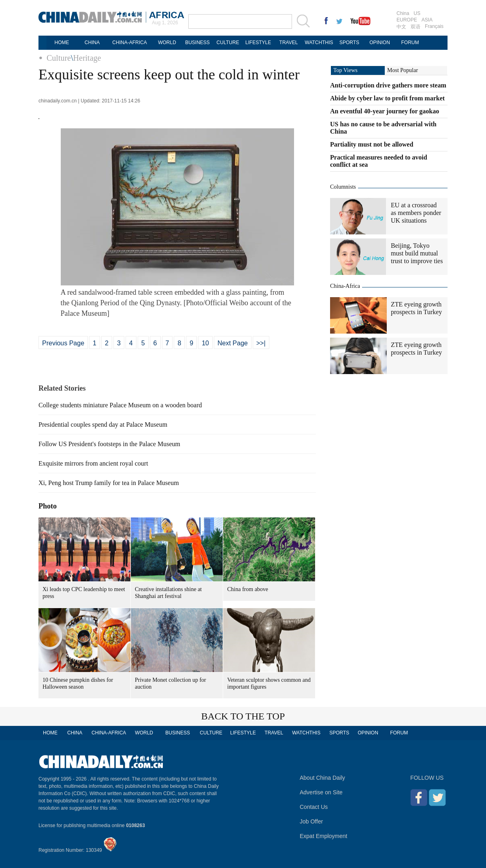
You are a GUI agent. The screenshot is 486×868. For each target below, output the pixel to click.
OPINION (380, 43)
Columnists (343, 187)
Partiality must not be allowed (372, 144)
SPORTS (349, 43)
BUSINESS (197, 43)
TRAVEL (289, 43)
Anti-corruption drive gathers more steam (388, 85)
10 (205, 343)
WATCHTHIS (319, 43)
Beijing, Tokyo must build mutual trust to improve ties (417, 253)
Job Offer (311, 821)
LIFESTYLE (258, 43)
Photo (48, 506)
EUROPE (407, 20)
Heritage (87, 58)
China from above (248, 589)
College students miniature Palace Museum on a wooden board (120, 405)
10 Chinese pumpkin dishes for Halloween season (78, 683)
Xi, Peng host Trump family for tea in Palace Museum (109, 483)
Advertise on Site (321, 792)
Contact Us (314, 807)
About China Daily (322, 778)
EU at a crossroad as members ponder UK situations (416, 213)
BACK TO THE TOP (243, 716)
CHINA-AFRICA (129, 43)
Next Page (233, 343)
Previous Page (63, 343)
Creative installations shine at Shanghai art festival (168, 593)
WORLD (167, 43)
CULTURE (228, 43)
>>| (261, 343)
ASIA (427, 20)
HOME (62, 43)
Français (434, 26)
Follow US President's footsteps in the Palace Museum (109, 444)
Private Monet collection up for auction (171, 683)
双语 (416, 27)
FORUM (410, 43)
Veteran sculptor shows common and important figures (269, 683)
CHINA (92, 43)
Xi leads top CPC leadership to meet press (84, 593)
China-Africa (345, 286)
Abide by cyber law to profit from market (387, 98)
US (417, 13)
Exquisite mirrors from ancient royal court (93, 463)
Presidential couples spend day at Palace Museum (103, 424)
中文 (401, 27)
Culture (59, 58)
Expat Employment (324, 836)
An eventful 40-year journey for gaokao (385, 111)
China (403, 13)
